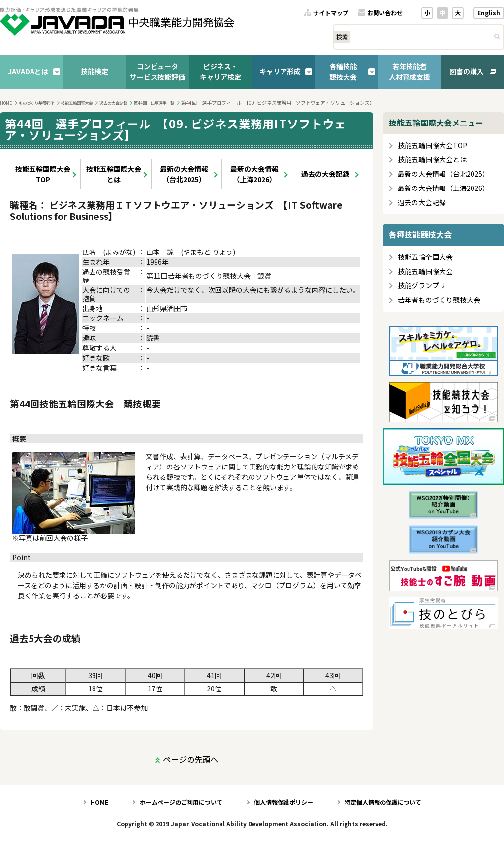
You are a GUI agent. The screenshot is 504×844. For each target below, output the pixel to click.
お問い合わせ (385, 13)
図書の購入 (467, 71)
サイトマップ (331, 13)
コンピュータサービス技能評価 (157, 72)
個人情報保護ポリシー (283, 802)
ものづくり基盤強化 (36, 103)
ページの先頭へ (190, 759)
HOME (6, 103)
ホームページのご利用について (181, 802)
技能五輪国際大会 (77, 103)
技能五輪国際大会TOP (43, 174)
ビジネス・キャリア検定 (220, 72)
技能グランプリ (422, 286)
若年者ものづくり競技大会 (439, 300)
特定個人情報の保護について (383, 802)
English (489, 13)
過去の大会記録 (113, 103)
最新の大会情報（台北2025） (184, 174)
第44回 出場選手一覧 (154, 103)
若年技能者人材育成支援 (409, 72)
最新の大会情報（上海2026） (254, 174)
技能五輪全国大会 (425, 257)
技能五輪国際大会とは (114, 174)
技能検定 (94, 71)
